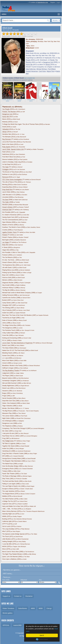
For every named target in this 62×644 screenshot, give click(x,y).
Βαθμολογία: (24, 580)
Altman (48, 65)
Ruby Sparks (6, 147)
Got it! (42, 635)
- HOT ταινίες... (8, 574)
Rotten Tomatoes (8, 608)
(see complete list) (29, 78)
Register (53, 2)
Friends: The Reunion (9, 112)
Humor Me (29, 65)
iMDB (33, 608)
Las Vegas (6, 242)
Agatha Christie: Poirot (9, 232)
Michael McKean (42, 69)
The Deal (5, 200)
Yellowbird (5, 129)
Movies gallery (8, 613)
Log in (59, 2)
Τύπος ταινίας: (6, 580)
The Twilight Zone (8, 441)
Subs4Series (23, 608)
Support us (6, 596)
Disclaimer (29, 596)
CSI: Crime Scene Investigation (12, 180)
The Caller (6, 202)
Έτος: (41, 580)
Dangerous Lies (48, 62)
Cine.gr (49, 608)
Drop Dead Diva (7, 190)
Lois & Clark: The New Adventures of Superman (17, 343)
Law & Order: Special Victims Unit (13, 149)
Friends (5, 235)
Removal (5, 177)
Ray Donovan (7, 139)
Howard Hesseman (32, 71)
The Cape (5, 167)
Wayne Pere (51, 71)
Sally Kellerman (31, 69)
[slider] (20, 34)
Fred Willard (52, 69)
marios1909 (17, 625)
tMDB (41, 608)
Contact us (18, 596)
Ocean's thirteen (7, 207)
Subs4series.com (43, 2)
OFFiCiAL (6, 625)
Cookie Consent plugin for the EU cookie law (42, 639)
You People (6, 109)
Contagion (6, 169)
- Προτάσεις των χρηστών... (11, 570)
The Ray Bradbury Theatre (11, 371)
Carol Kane (42, 71)
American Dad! (7, 210)
